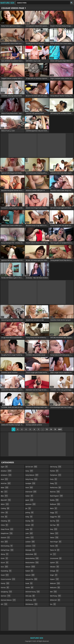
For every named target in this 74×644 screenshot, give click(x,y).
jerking (30, 512)
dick (4, 542)
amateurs (6, 475)
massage (30, 550)
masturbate (31, 554)
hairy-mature (32, 475)
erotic (5, 558)
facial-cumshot (8, 579)
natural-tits (31, 579)
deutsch (5, 537)
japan (29, 500)
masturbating (32, 558)
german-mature (8, 600)
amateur (6, 471)
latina (30, 537)
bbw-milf (6, 500)
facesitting (6, 571)
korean (30, 525)
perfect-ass (56, 487)
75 (55, 429)
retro (54, 508)
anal (4, 479)
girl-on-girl (31, 467)
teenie (54, 546)
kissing (30, 521)
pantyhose (56, 475)
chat (4, 517)
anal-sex (6, 483)
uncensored (56, 558)
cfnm (4, 512)
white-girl (55, 600)
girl (4, 604)
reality (54, 500)
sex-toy (55, 521)
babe (5, 487)
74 (51, 429)
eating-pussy (7, 550)
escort (5, 562)
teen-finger (56, 542)
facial (5, 575)
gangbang (6, 592)
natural (30, 575)
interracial (31, 492)
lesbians (31, 546)
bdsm (5, 504)
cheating (6, 521)
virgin (54, 575)
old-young (56, 467)
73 (47, 429)
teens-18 (55, 550)
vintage (54, 571)
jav (28, 508)
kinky (29, 517)
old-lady (30, 596)
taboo (54, 533)
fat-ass (5, 587)
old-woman (32, 604)
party (54, 479)
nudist (29, 587)
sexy (54, 529)
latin (29, 533)
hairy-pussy (32, 479)
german (6, 596)
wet (53, 592)
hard (29, 487)
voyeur (54, 579)
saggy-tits (55, 517)
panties (54, 471)
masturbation (32, 562)
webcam (55, 583)
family (5, 583)
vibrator (55, 567)
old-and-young (33, 592)
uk (53, 554)
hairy (29, 471)
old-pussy (31, 600)
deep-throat (7, 529)
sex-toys (55, 525)
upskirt (54, 562)
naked (29, 571)
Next (60, 429)
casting (5, 508)
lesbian (30, 542)
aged (4, 467)
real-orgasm (56, 496)
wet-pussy (56, 596)
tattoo (54, 537)
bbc (4, 492)
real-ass (55, 492)
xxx (53, 604)
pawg (54, 483)
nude (29, 583)
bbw (4, 496)
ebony (5, 554)
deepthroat (7, 533)
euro (5, 567)
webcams (55, 587)
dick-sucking (7, 546)
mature (30, 567)
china (5, 525)
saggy (54, 512)
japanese (31, 504)
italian (29, 496)
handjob (30, 483)
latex (29, 529)
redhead (55, 504)
